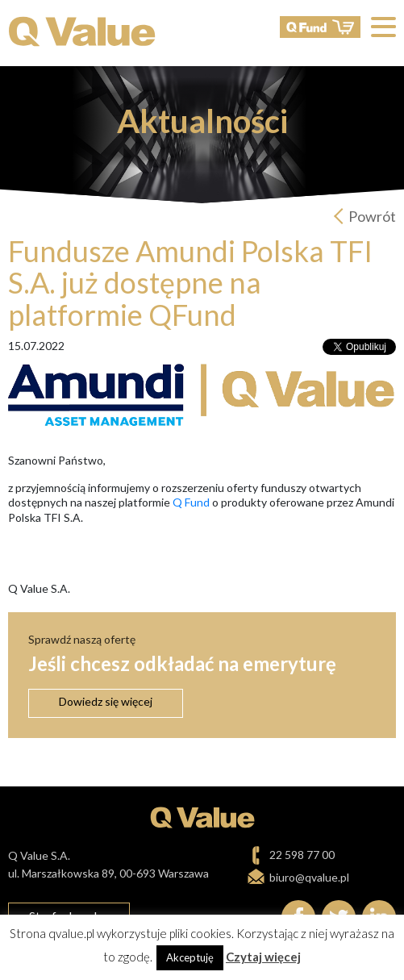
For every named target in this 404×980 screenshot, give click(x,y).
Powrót (372, 216)
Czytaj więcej (263, 957)
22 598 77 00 (302, 855)
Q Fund (191, 502)
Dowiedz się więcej (106, 701)
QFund (320, 27)
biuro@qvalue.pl (309, 877)
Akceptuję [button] (190, 957)
